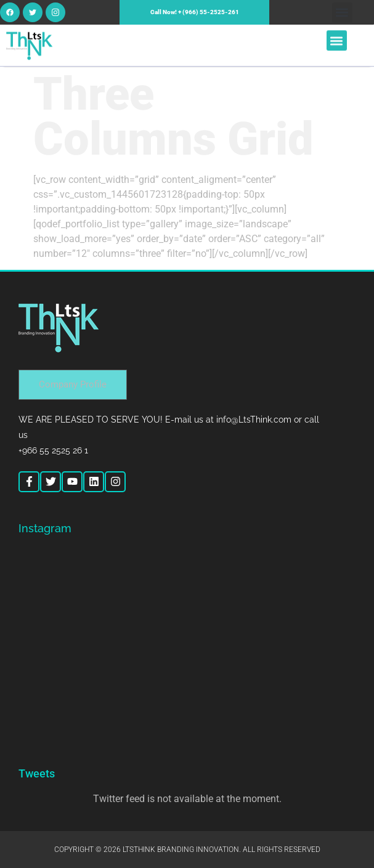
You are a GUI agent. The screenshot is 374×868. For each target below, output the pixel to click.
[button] (342, 13)
